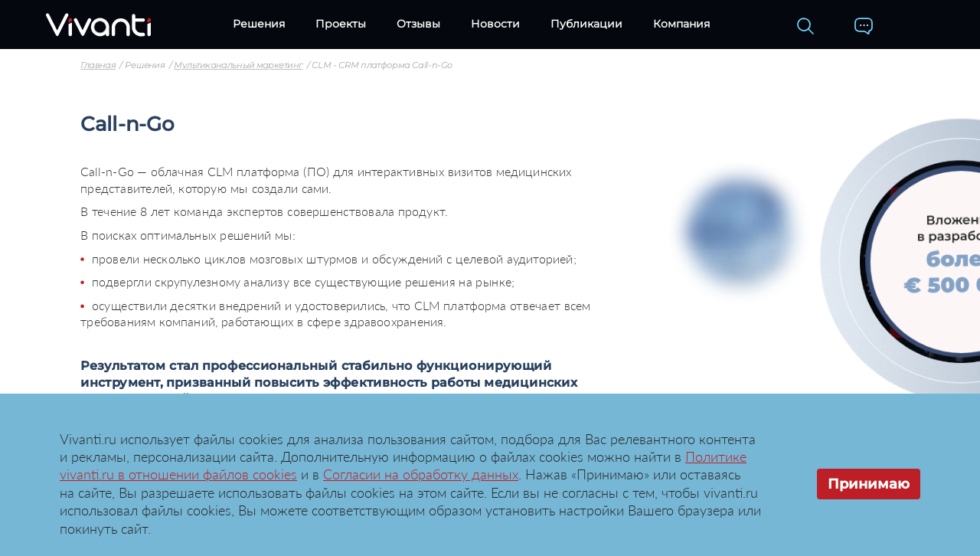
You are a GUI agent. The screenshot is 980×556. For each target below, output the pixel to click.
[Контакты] (864, 26)
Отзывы (418, 24)
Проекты (341, 24)
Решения (259, 24)
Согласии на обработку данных (421, 474)
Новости (495, 24)
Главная (98, 66)
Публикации (586, 24)
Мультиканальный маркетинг (238, 66)
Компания (681, 24)
